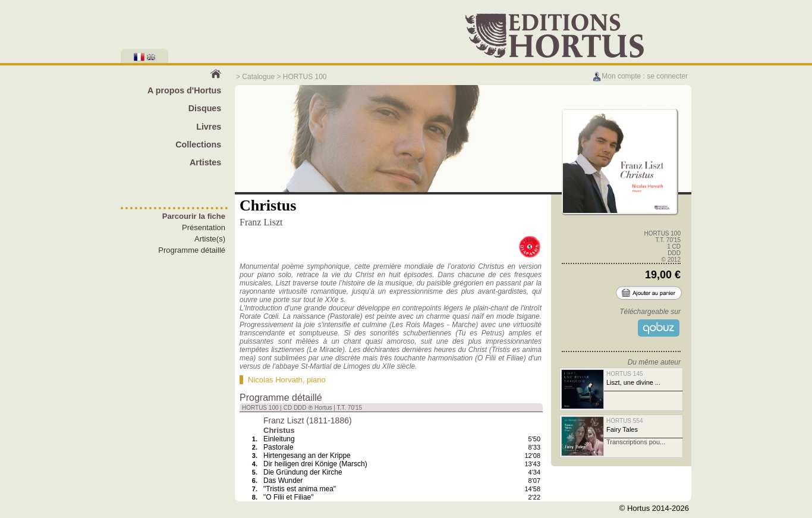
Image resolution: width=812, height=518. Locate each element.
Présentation (204, 227)
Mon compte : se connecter (640, 76)
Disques (205, 108)
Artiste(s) (210, 239)
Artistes (205, 162)
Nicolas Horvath (275, 380)
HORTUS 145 (625, 374)
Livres (209, 127)
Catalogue (258, 77)
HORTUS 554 (625, 421)
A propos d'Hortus (184, 90)
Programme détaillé (192, 250)
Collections (198, 145)
